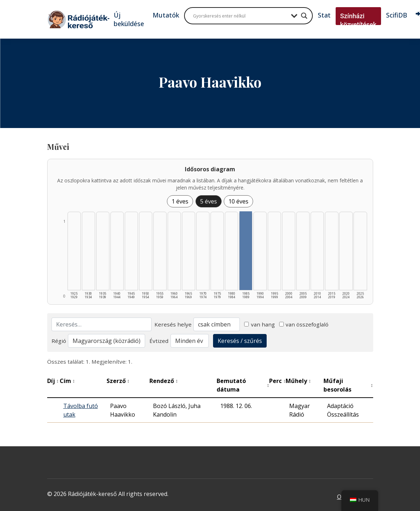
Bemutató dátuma (243, 385)
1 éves (180, 201)
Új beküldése (129, 19)
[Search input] (240, 16)
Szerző (118, 381)
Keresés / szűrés (240, 341)
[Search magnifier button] (304, 16)
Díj (53, 381)
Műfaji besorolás (348, 385)
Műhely (298, 381)
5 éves (209, 201)
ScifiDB (397, 15)
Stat (324, 15)
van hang (260, 324)
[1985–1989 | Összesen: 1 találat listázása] (246, 251)
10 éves (238, 201)
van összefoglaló (304, 324)
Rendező (164, 381)
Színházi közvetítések (359, 20)
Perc (277, 381)
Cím (67, 381)
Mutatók (166, 15)
